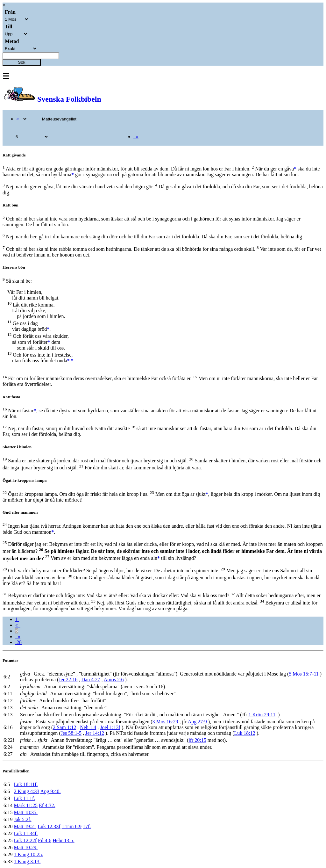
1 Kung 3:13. (27, 861)
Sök (22, 62)
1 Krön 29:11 (262, 715)
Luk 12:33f (49, 826)
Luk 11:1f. (24, 798)
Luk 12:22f (25, 840)
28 (18, 642)
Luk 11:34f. (26, 833)
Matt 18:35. (26, 812)
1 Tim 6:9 (72, 826)
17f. (87, 826)
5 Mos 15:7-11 (304, 674)
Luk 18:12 (244, 733)
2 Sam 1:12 (64, 727)
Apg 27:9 (197, 722)
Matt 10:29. (26, 847)
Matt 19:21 (25, 826)
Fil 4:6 (45, 840)
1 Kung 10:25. (28, 854)
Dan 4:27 (91, 680)
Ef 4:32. (47, 805)
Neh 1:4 (88, 727)
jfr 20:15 (197, 740)
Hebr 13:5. (63, 840)
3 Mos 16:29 (165, 722)
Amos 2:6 (114, 680)
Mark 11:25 (26, 805)
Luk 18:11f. (26, 784)
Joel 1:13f (110, 727)
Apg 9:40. (51, 791)
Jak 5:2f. (22, 819)
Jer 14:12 (95, 733)
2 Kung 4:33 (26, 791)
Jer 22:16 (68, 680)
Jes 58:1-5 (71, 733)
